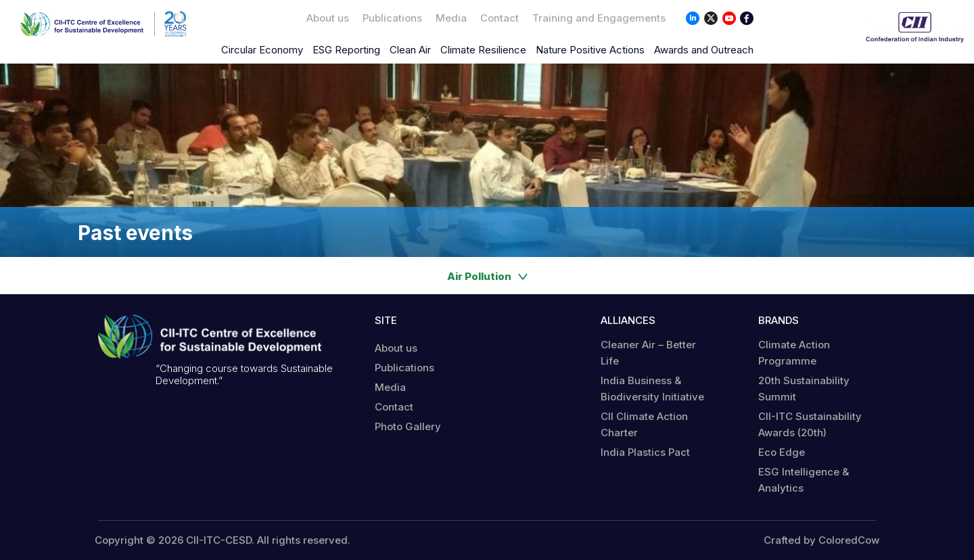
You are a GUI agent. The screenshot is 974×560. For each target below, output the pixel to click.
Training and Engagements (599, 18)
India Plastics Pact (645, 452)
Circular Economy (262, 50)
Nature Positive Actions (590, 50)
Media (451, 18)
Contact (500, 18)
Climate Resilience (483, 50)
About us (328, 18)
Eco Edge (782, 452)
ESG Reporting (346, 50)
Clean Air (410, 50)
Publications (392, 18)
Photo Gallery (408, 426)
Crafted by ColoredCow (821, 540)
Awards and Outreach (704, 50)
